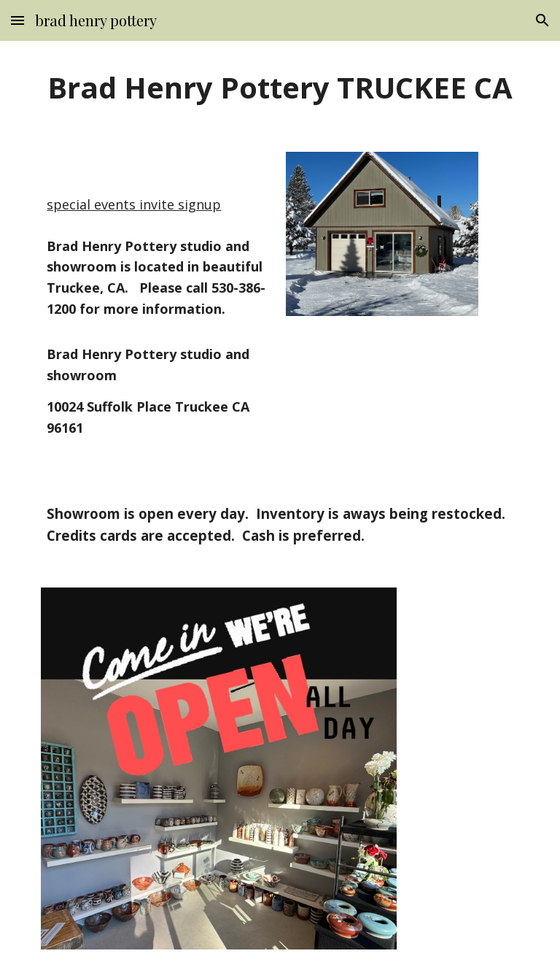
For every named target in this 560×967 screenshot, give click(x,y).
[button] (17, 20)
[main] (280, 88)
